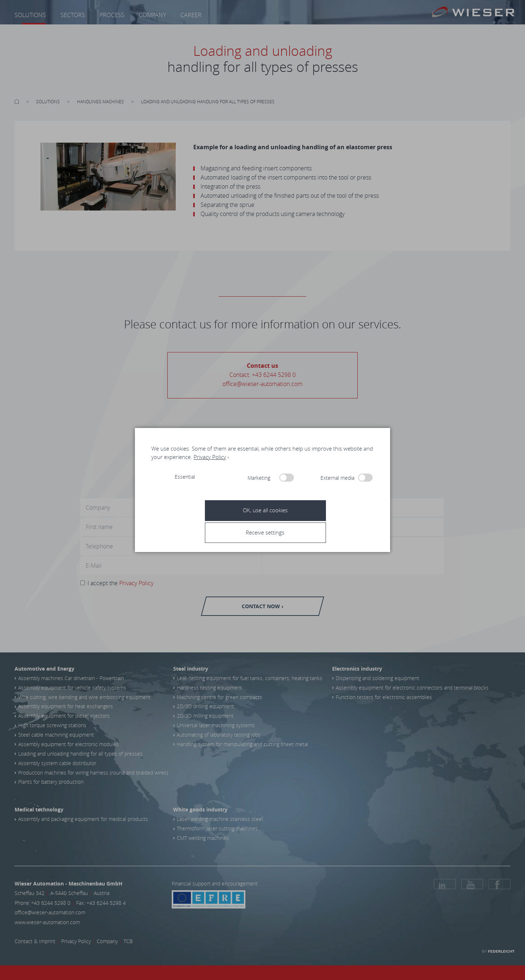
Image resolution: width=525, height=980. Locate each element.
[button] (265, 532)
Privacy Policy (210, 457)
